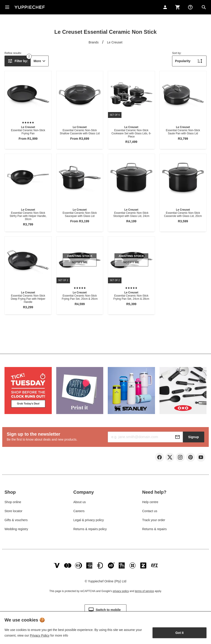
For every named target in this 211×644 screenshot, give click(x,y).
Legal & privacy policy (89, 520)
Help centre (150, 502)
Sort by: (177, 53)
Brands (94, 42)
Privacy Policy (40, 635)
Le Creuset (115, 42)
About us (80, 502)
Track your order (154, 520)
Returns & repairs (154, 529)
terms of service (145, 591)
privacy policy (121, 591)
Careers (79, 511)
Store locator (13, 511)
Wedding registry (16, 529)
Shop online (13, 502)
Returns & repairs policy (90, 529)
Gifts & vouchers (16, 520)
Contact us (150, 511)
